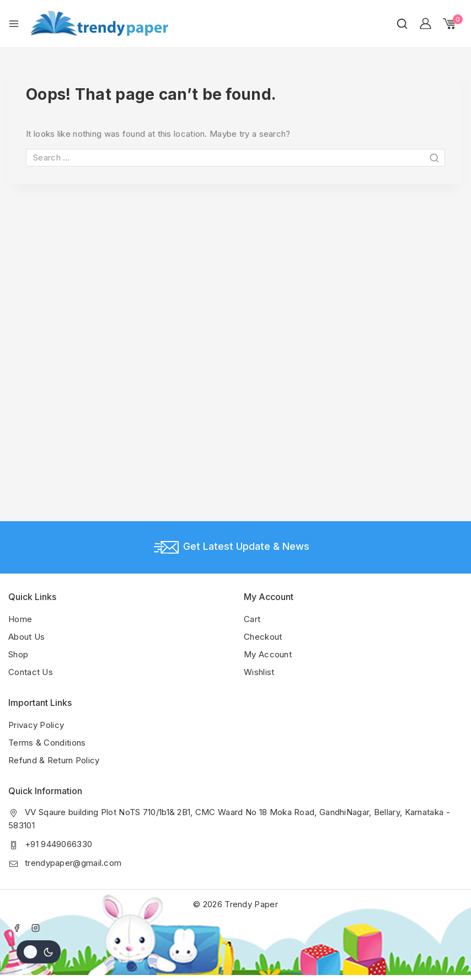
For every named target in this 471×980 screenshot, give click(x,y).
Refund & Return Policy (54, 760)
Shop (18, 654)
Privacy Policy (36, 725)
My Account (268, 654)
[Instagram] (36, 928)
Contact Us (31, 672)
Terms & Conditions (47, 743)
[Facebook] (17, 928)
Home (20, 619)
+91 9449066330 (58, 844)
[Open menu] (14, 24)
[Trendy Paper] (99, 23)
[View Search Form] (402, 24)
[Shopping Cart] (453, 24)
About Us (26, 637)
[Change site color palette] (39, 952)
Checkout (263, 637)
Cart (252, 619)
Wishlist (259, 672)
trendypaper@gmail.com (73, 863)
